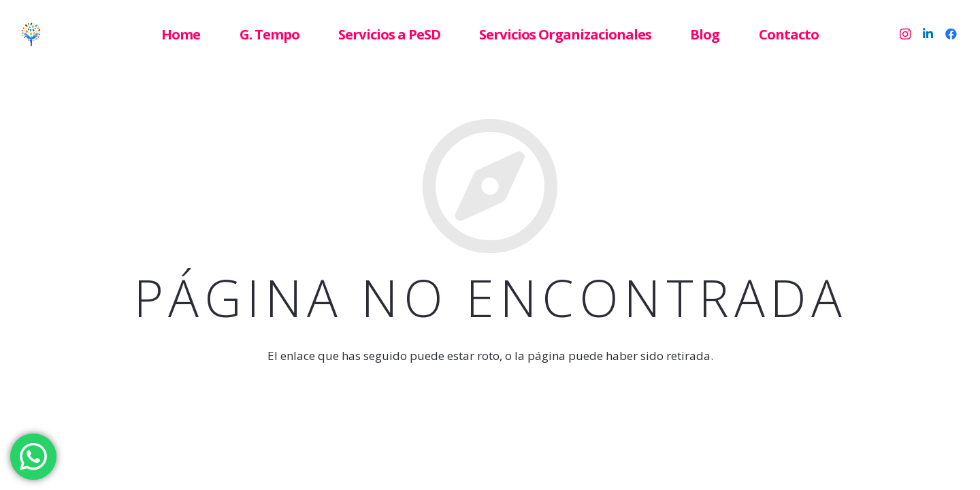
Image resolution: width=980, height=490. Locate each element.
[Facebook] (951, 34)
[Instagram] (905, 34)
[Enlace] (59, 34)
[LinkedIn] (928, 34)
